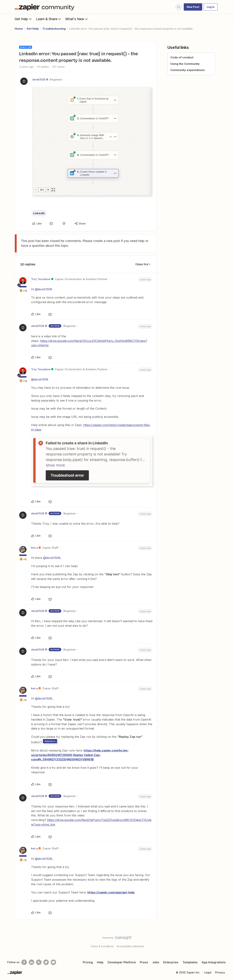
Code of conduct (182, 57)
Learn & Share (49, 19)
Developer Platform (122, 962)
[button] (193, 7)
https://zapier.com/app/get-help (111, 892)
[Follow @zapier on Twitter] (46, 962)
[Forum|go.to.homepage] (45, 7)
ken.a (34, 548)
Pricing (88, 962)
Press (144, 962)
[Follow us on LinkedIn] (31, 962)
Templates (190, 962)
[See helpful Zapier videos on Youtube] (53, 962)
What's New (77, 19)
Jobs (156, 962)
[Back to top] (227, 941)
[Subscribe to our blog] (39, 962)
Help (100, 962)
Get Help (23, 19)
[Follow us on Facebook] (24, 962)
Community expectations (188, 70)
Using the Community (185, 64)
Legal (208, 972)
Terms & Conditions (102, 946)
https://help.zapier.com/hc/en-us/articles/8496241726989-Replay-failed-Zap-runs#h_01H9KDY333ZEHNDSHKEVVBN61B (80, 755)
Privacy (220, 972)
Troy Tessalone (41, 279)
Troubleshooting (54, 29)
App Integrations (214, 962)
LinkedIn (39, 213)
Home (19, 29)
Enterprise (171, 962)
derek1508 (39, 79)
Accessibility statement (130, 946)
